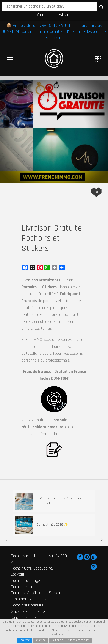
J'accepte (24, 640)
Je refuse (40, 640)
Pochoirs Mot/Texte (27, 593)
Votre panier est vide (54, 15)
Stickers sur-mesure (28, 611)
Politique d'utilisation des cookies (70, 640)
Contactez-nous (24, 617)
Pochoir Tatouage (25, 581)
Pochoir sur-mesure (27, 605)
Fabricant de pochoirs (29, 599)
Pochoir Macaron (25, 587)
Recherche (101, 7)
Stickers (56, 593)
